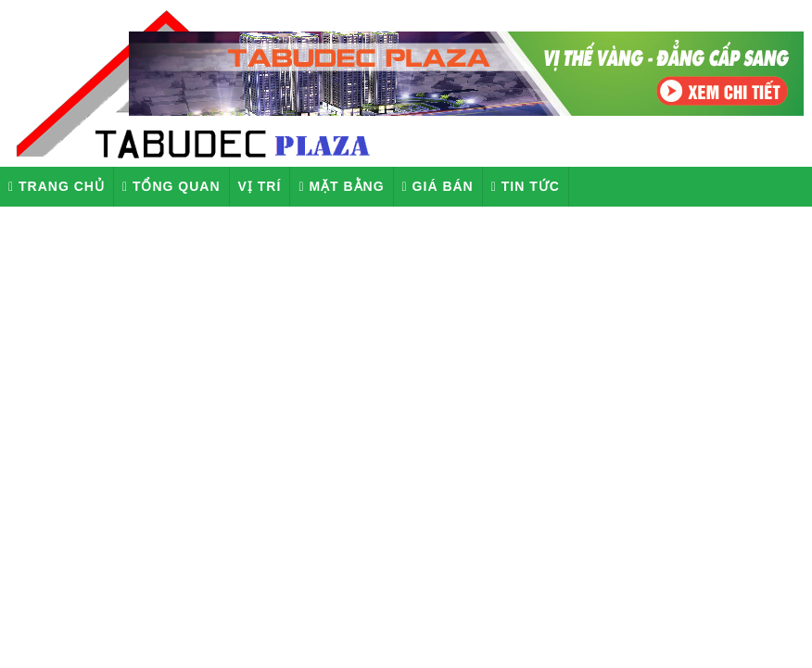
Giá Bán (438, 186)
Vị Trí (260, 186)
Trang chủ (57, 186)
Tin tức (526, 186)
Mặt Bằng (341, 186)
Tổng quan (171, 186)
